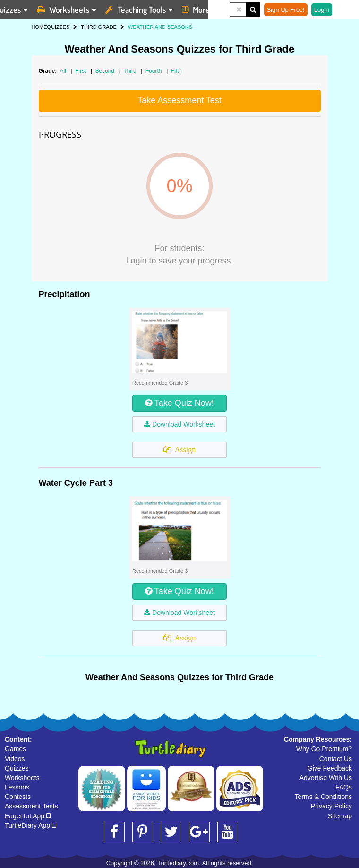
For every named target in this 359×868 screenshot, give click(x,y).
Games (15, 749)
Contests (18, 797)
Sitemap (340, 816)
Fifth (176, 71)
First (81, 71)
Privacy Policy (331, 806)
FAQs (344, 787)
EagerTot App (28, 816)
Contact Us (336, 759)
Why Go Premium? (324, 749)
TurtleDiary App (30, 825)
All (63, 71)
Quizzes (17, 768)
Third (131, 71)
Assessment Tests (31, 806)
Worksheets (22, 778)
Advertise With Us (326, 778)
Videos (15, 759)
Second (105, 71)
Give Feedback (330, 768)
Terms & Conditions (323, 797)
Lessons (17, 787)
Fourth (154, 71)
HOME (39, 27)
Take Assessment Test (179, 100)
